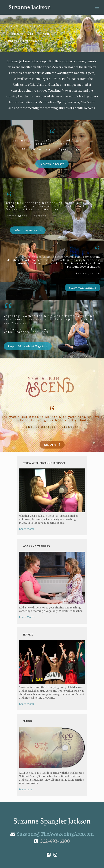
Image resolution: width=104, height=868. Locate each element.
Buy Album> (26, 789)
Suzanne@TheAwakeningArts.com (52, 834)
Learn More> (27, 529)
